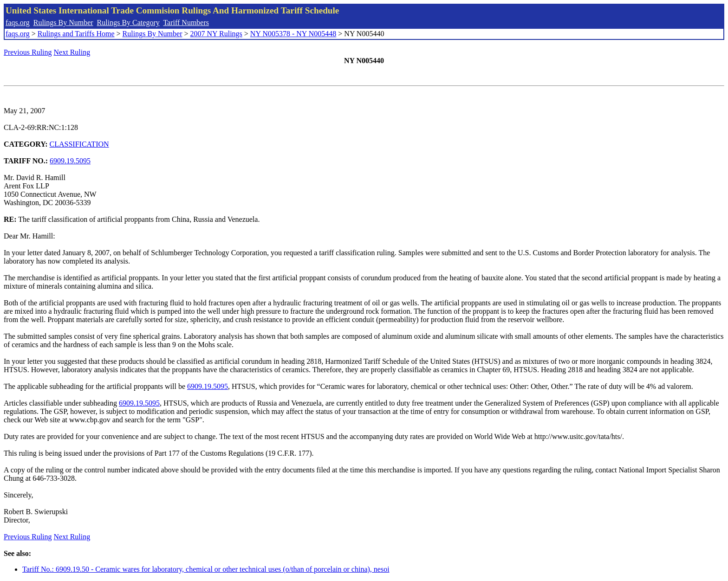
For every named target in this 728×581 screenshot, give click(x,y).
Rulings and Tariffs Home (76, 34)
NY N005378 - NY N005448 (293, 34)
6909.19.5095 (70, 161)
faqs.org (18, 23)
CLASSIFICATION (79, 144)
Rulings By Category (128, 23)
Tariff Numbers (186, 23)
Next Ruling (72, 52)
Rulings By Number (63, 23)
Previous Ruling (28, 52)
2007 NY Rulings (216, 34)
